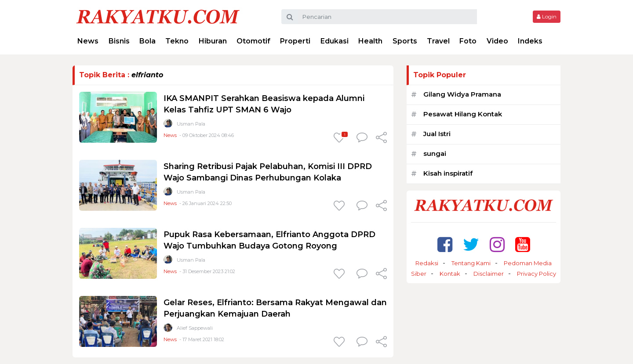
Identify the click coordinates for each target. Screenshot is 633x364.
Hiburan (213, 41)
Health (370, 41)
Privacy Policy (537, 274)
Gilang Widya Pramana (462, 94)
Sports (405, 41)
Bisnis (119, 41)
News (88, 41)
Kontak (450, 274)
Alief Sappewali (195, 328)
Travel (438, 41)
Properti (295, 41)
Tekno (177, 41)
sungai (435, 153)
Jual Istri (437, 134)
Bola (147, 41)
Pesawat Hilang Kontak (463, 114)
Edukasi (335, 41)
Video (497, 41)
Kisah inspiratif (448, 173)
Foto (468, 41)
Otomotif (253, 41)
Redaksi (427, 263)
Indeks (530, 41)
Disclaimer (489, 274)
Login (547, 16)
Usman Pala (191, 124)
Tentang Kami (471, 263)
